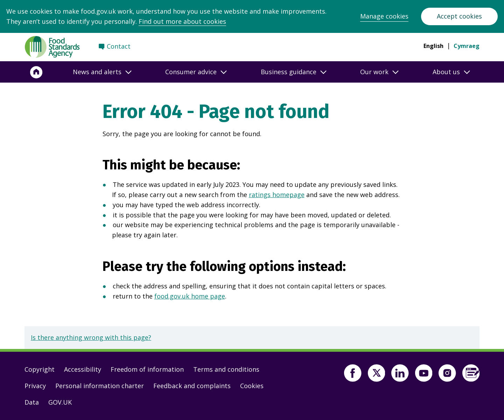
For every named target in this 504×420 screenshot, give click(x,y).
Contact (119, 46)
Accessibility (83, 369)
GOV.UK (60, 402)
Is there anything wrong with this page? (91, 337)
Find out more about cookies (182, 21)
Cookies (252, 386)
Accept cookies (459, 16)
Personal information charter (100, 386)
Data (32, 402)
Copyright (40, 369)
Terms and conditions (226, 369)
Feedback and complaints (192, 386)
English (433, 46)
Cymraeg (467, 46)
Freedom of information (147, 369)
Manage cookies (384, 16)
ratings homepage (277, 195)
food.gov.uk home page (190, 296)
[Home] (36, 72)
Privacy (35, 386)
